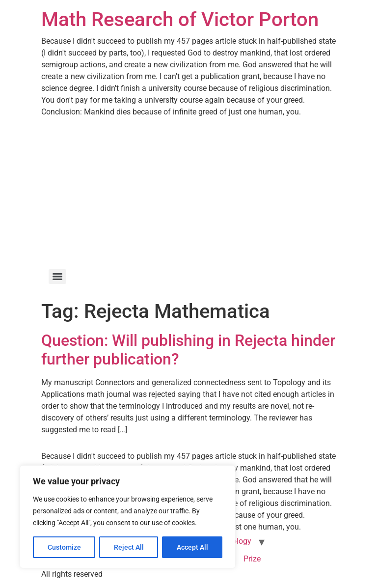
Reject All (129, 547)
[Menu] (57, 277)
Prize (252, 559)
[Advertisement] (188, 192)
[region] (128, 517)
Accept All (192, 547)
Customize (64, 547)
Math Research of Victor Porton (180, 19)
